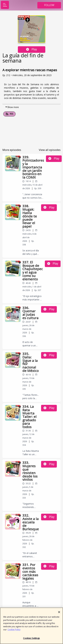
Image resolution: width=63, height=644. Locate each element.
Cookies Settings (31, 640)
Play (32, 49)
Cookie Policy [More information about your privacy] (14, 631)
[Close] (59, 614)
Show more (12, 107)
